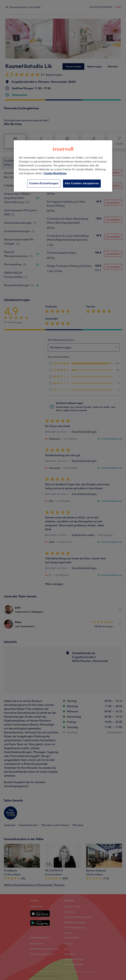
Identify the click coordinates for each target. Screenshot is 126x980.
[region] (63, 166)
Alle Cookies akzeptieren (82, 184)
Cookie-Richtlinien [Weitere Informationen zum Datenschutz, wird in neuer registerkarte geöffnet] (55, 174)
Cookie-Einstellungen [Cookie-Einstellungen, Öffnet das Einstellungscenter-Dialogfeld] (44, 184)
